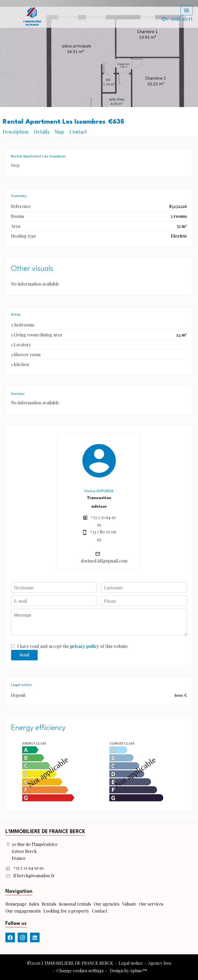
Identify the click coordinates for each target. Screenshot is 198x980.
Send (24, 655)
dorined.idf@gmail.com (104, 561)
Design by (128, 970)
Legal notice (131, 963)
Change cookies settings (80, 970)
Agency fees (160, 963)
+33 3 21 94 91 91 (28, 868)
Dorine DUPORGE (99, 491)
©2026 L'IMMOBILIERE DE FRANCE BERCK (70, 963)
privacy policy (85, 646)
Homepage (32, 16)
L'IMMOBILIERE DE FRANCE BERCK (45, 832)
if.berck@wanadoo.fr (34, 875)
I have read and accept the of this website (73, 646)
